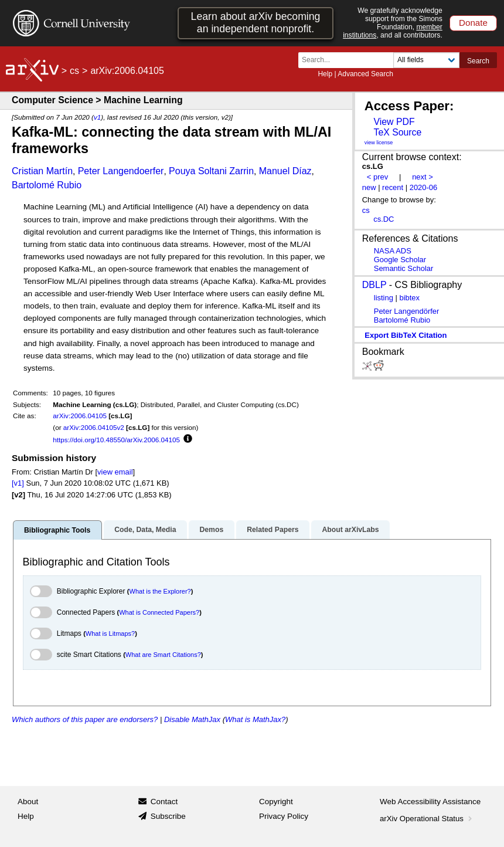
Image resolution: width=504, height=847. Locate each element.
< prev (377, 177)
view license (379, 143)
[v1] (18, 483)
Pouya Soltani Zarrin (211, 171)
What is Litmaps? (110, 633)
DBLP (374, 285)
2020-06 (424, 187)
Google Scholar (400, 260)
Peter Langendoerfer (121, 171)
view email (115, 472)
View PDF (394, 122)
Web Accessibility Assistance (430, 802)
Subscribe (168, 816)
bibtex (409, 298)
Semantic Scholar (404, 268)
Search (478, 61)
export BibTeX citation (406, 335)
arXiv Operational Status (427, 819)
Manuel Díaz (285, 171)
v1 (97, 117)
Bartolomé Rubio (47, 185)
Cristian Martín (42, 171)
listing (384, 298)
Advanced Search (365, 74)
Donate (473, 23)
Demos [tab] (211, 530)
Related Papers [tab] (273, 530)
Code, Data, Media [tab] (145, 530)
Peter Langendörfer (407, 311)
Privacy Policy (284, 816)
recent (393, 187)
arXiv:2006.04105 (80, 416)
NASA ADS (393, 251)
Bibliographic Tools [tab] (57, 530)
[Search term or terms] (349, 60)
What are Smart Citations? (163, 655)
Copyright (276, 802)
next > (423, 177)
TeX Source (397, 132)
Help (325, 74)
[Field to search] (426, 60)
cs (74, 71)
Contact (164, 802)
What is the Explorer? (160, 591)
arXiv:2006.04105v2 (94, 427)
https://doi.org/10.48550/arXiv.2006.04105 (116, 440)
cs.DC (384, 219)
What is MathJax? (255, 719)
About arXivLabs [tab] (350, 530)
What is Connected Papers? (159, 612)
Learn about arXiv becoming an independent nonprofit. (256, 23)
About (28, 802)
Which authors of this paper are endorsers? (85, 719)
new (369, 187)
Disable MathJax (192, 719)
